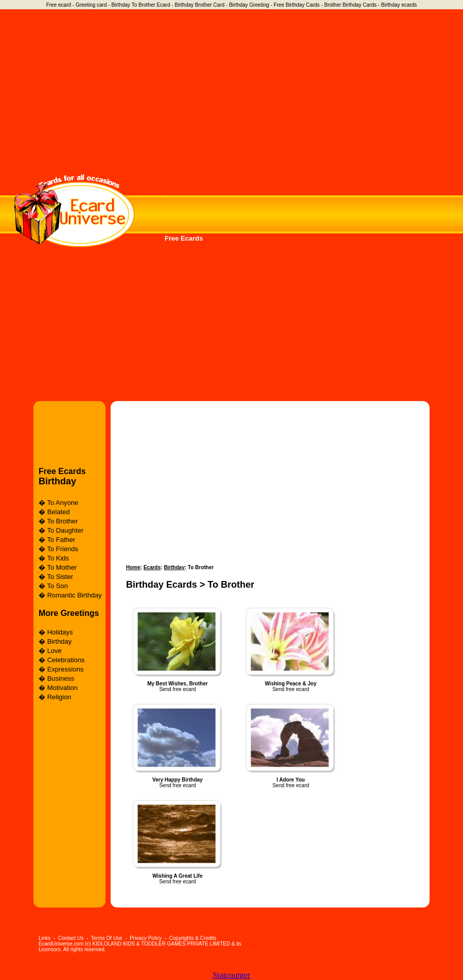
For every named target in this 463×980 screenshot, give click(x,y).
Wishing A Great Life (177, 876)
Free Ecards (184, 238)
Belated (59, 512)
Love (55, 651)
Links (44, 938)
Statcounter (232, 975)
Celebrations (66, 660)
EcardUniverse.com (61, 944)
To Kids (58, 558)
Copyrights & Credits (193, 938)
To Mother (62, 567)
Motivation (63, 688)
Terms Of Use (107, 938)
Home (133, 567)
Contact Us (71, 938)
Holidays (60, 632)
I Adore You (291, 780)
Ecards (152, 567)
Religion (59, 697)
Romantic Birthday (75, 595)
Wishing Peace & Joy (291, 684)
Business (61, 678)
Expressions (66, 669)
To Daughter (65, 530)
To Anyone (63, 503)
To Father (61, 540)
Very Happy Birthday (177, 780)
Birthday (57, 481)
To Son (57, 586)
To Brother (62, 521)
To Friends (63, 549)
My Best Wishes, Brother (177, 684)
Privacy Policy (146, 938)
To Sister (60, 577)
